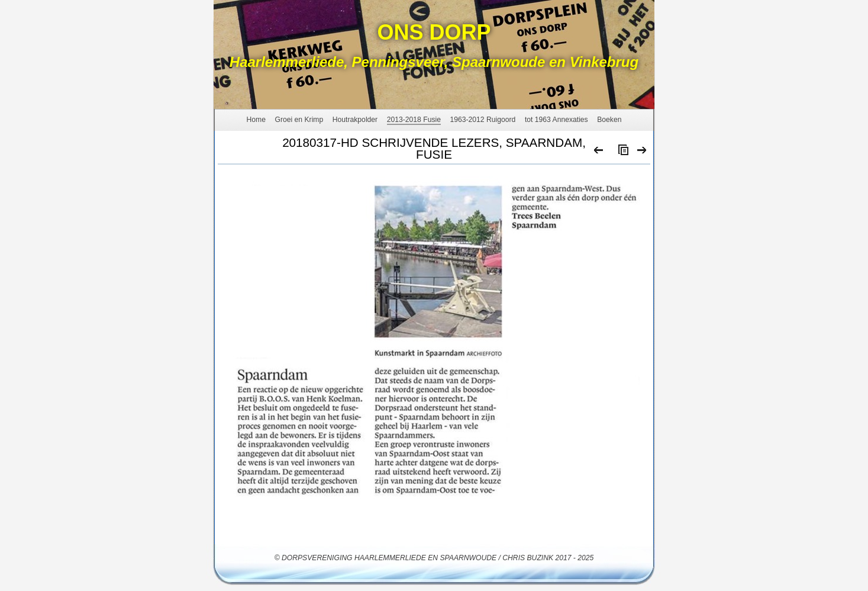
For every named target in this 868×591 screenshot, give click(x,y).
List (621, 153)
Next (642, 153)
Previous (599, 153)
